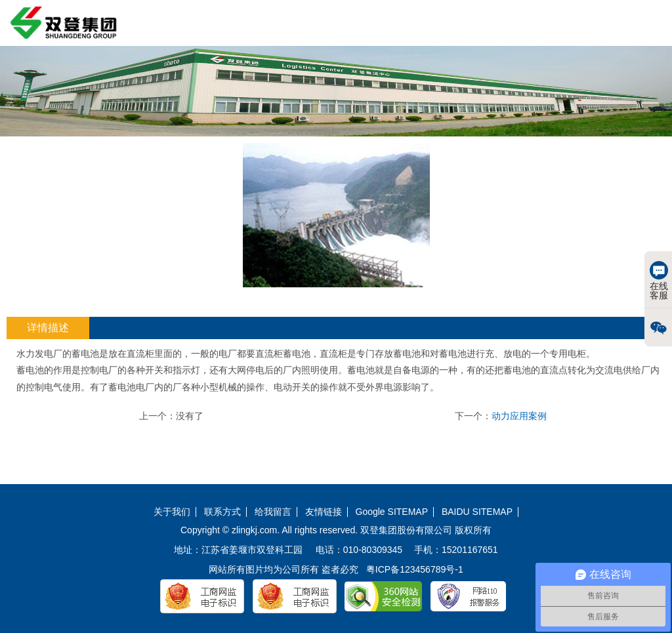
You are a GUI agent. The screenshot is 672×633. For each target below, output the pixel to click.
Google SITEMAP (392, 512)
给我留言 (273, 512)
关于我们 (172, 512)
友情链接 (324, 512)
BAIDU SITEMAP (477, 512)
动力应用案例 (519, 416)
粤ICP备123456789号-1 (415, 569)
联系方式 (222, 512)
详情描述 (48, 328)
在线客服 (659, 281)
